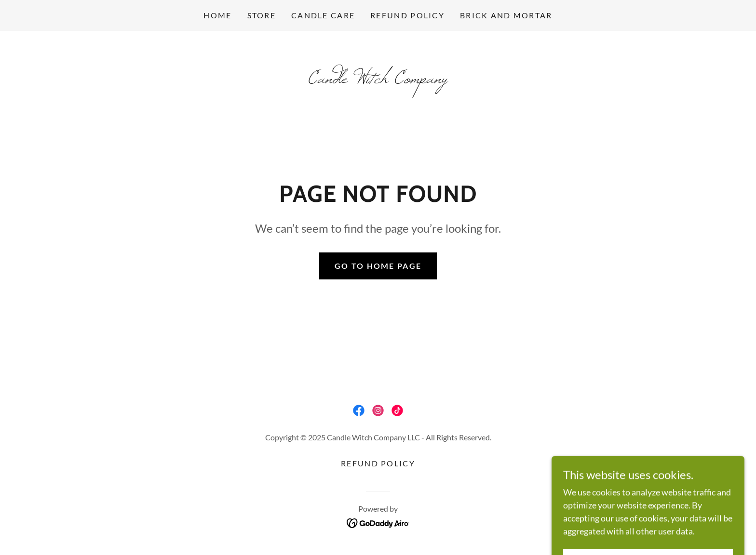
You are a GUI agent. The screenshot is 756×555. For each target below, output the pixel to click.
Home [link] (217, 15)
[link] (378, 79)
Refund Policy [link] (407, 15)
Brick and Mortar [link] (506, 15)
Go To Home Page (378, 266)
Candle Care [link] (323, 15)
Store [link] (262, 15)
